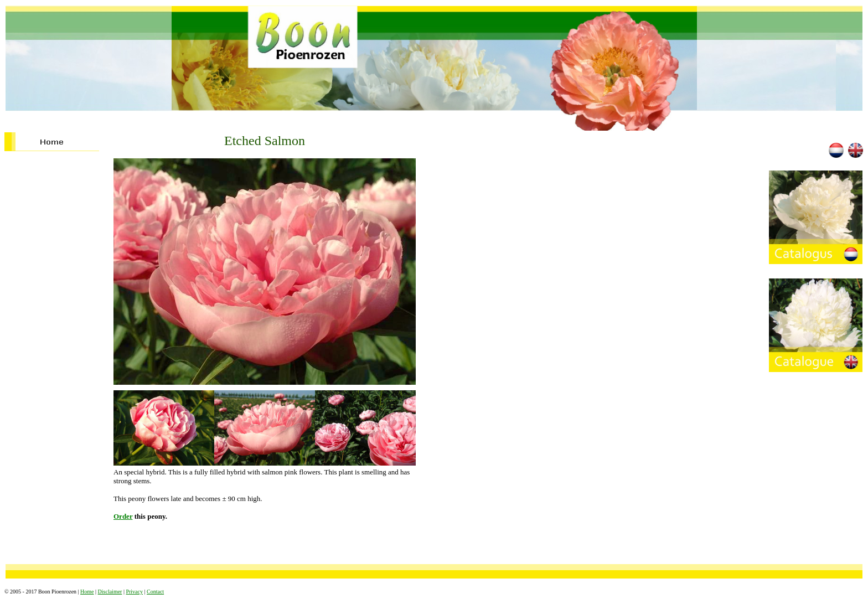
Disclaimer (110, 592)
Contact (155, 592)
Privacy (134, 592)
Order (123, 516)
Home (87, 592)
